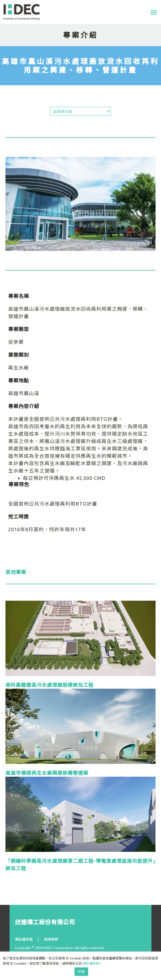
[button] (12, 204)
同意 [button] (81, 972)
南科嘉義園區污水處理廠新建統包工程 (50, 685)
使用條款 (51, 939)
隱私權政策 (24, 939)
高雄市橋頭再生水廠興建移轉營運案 (47, 773)
